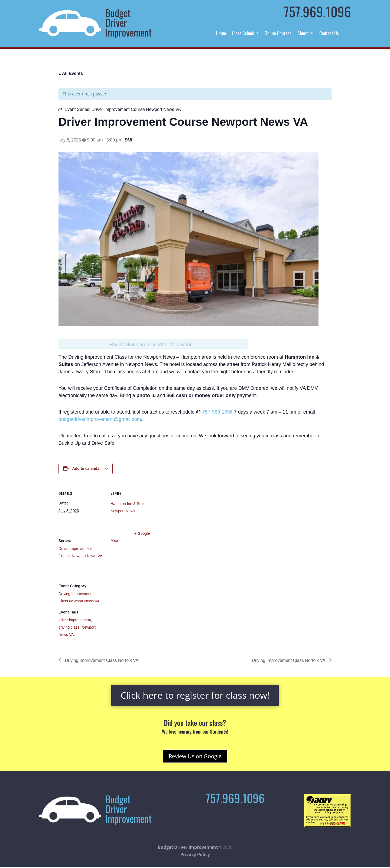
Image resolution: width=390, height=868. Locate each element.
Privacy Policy (195, 854)
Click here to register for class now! (195, 695)
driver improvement (75, 620)
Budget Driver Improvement (188, 847)
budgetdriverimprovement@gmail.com (100, 419)
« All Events (71, 73)
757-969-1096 (217, 412)
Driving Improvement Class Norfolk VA (101, 660)
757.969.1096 (317, 11)
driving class (69, 627)
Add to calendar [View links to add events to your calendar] (87, 468)
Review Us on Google (195, 756)
